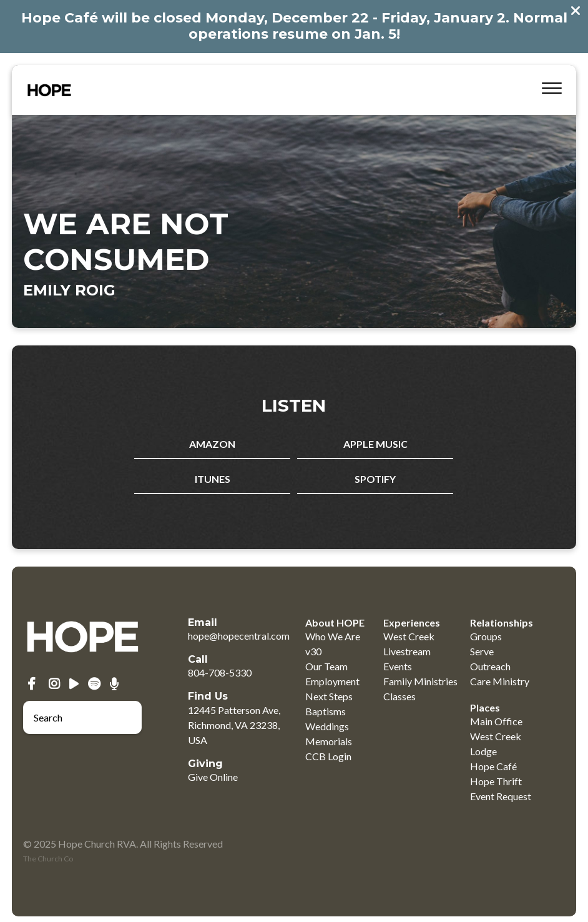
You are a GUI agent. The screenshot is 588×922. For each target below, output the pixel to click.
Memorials (329, 741)
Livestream (407, 651)
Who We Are (333, 636)
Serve (482, 651)
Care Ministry (500, 681)
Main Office (496, 721)
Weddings (327, 726)
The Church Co (48, 859)
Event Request (501, 796)
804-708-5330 (220, 672)
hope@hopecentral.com (239, 636)
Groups (486, 636)
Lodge (483, 751)
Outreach (490, 666)
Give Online (213, 777)
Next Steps (329, 696)
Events (398, 666)
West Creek (409, 636)
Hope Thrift (496, 781)
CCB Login (328, 756)
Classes (399, 696)
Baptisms (326, 711)
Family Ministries (420, 681)
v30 (313, 651)
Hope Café (493, 766)
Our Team (326, 666)
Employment (332, 681)
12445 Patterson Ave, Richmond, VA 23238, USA (234, 725)
